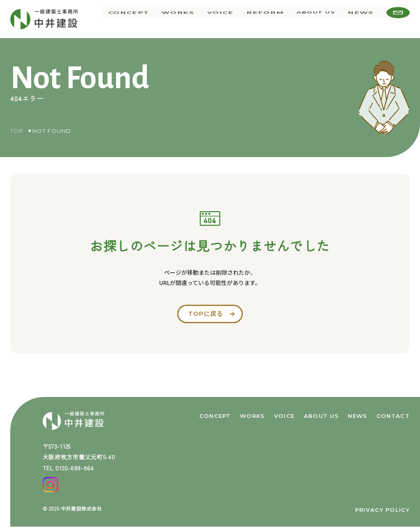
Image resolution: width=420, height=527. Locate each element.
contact (393, 414)
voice (235, 19)
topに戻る (205, 315)
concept (154, 19)
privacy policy (382, 510)
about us (321, 19)
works (198, 19)
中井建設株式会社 (81, 508)
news (363, 19)
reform (274, 19)
